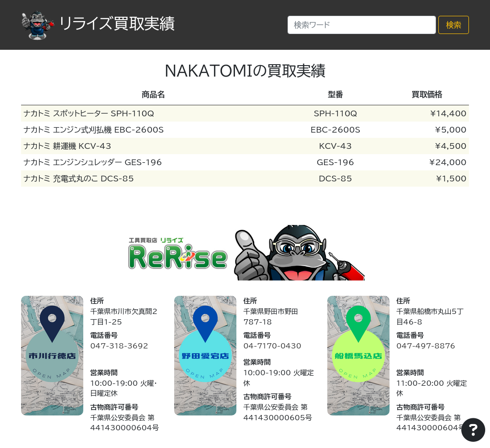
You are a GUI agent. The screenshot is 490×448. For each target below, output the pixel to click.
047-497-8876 (426, 346)
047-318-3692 (119, 346)
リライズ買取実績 (98, 23)
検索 (454, 25)
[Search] (362, 25)
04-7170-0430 (272, 346)
